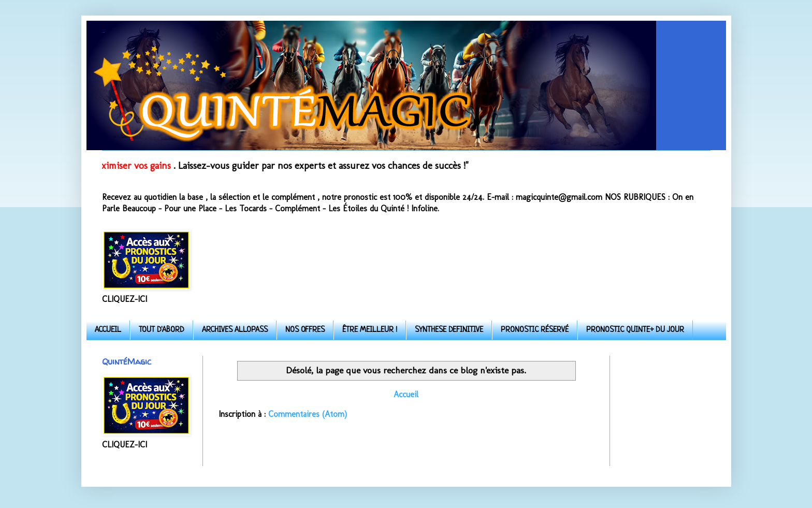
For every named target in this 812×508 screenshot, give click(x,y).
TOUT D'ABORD (162, 330)
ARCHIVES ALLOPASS (235, 330)
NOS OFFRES (305, 330)
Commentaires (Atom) (308, 414)
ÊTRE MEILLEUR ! (370, 330)
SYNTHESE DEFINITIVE (449, 330)
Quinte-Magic (103, 32)
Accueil (406, 394)
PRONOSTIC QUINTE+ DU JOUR (635, 330)
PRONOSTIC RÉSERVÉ (535, 330)
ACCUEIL (108, 330)
